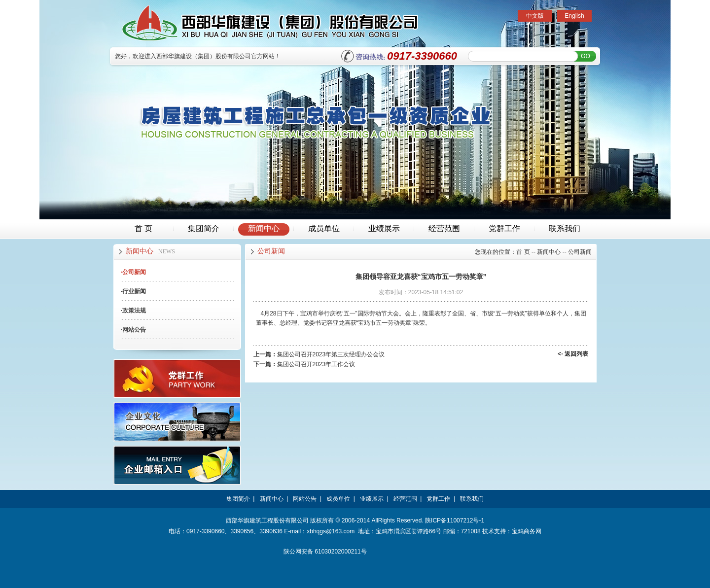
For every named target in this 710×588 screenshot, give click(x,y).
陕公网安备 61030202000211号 (325, 552)
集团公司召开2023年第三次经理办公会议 (331, 354)
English (574, 16)
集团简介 (204, 228)
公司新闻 (133, 272)
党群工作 (504, 228)
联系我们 (565, 228)
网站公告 (133, 330)
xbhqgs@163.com (331, 531)
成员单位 (324, 228)
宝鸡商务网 (527, 531)
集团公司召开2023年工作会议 (316, 364)
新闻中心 (264, 228)
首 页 (143, 228)
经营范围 (444, 228)
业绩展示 (384, 228)
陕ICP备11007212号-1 (455, 520)
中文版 (535, 16)
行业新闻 (133, 291)
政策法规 (133, 311)
